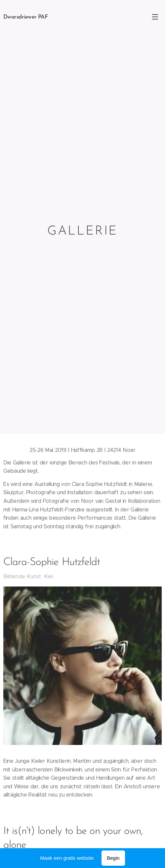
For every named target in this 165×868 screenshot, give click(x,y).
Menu (155, 17)
